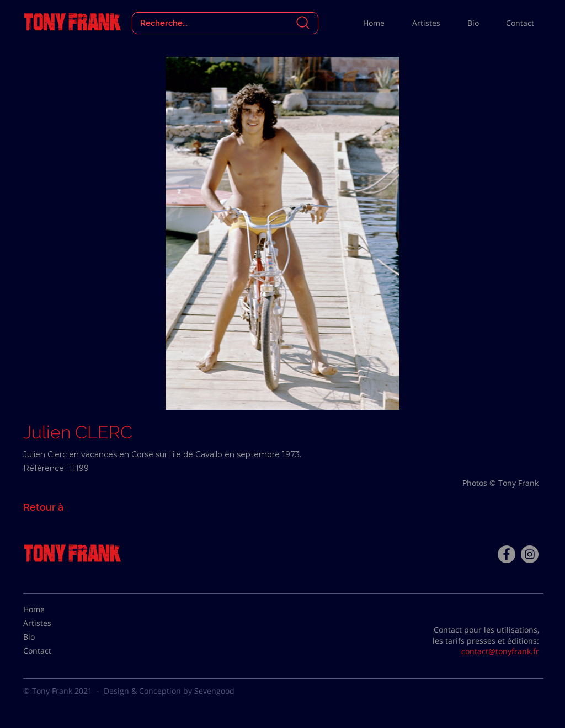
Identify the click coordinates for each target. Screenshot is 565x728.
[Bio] (51, 637)
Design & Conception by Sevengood (169, 691)
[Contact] (51, 651)
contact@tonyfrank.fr (500, 651)
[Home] (51, 609)
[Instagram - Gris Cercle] (530, 554)
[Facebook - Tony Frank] (507, 554)
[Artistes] (51, 623)
